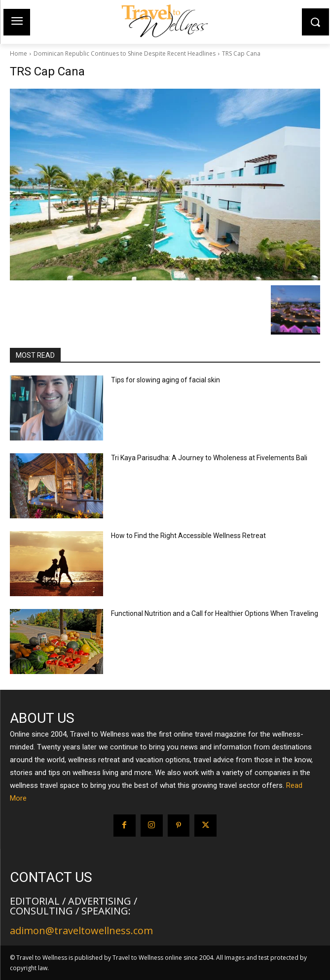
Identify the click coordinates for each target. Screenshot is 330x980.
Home (18, 53)
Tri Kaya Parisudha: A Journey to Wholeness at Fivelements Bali (209, 458)
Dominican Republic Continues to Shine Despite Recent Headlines (125, 53)
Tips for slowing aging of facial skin (165, 380)
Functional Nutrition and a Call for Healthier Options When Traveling (215, 613)
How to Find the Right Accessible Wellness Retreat (188, 536)
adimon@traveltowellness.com (81, 930)
